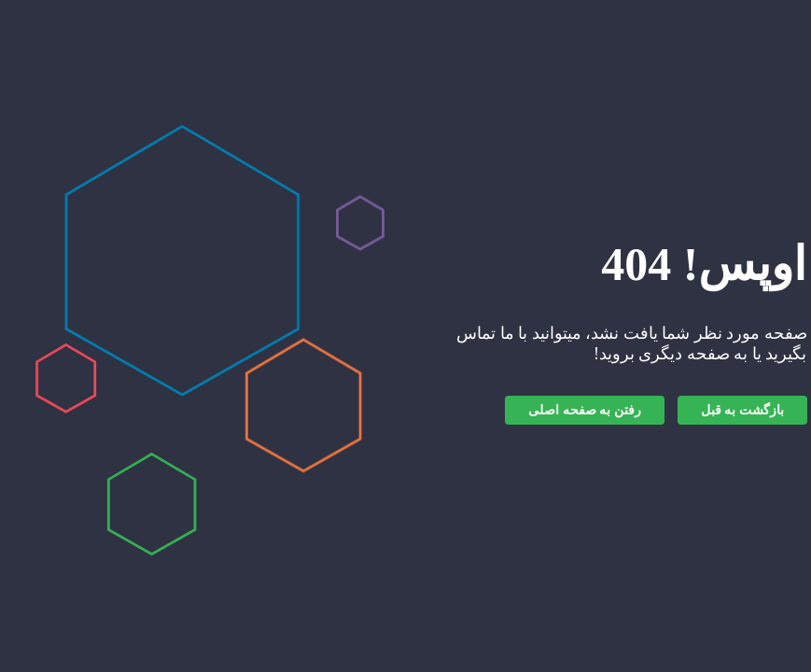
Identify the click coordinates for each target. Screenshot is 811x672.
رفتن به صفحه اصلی (585, 410)
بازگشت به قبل (742, 410)
